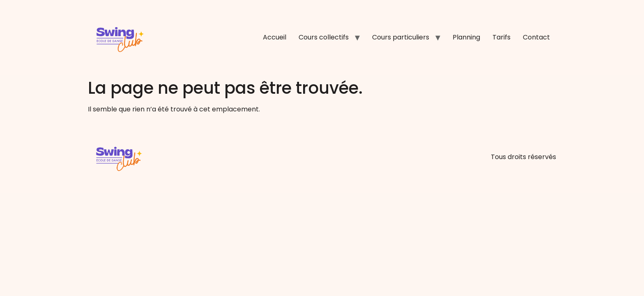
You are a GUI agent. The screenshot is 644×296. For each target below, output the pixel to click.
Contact (536, 37)
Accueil (275, 37)
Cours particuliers (401, 37)
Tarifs (501, 37)
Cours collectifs (324, 37)
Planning (466, 37)
